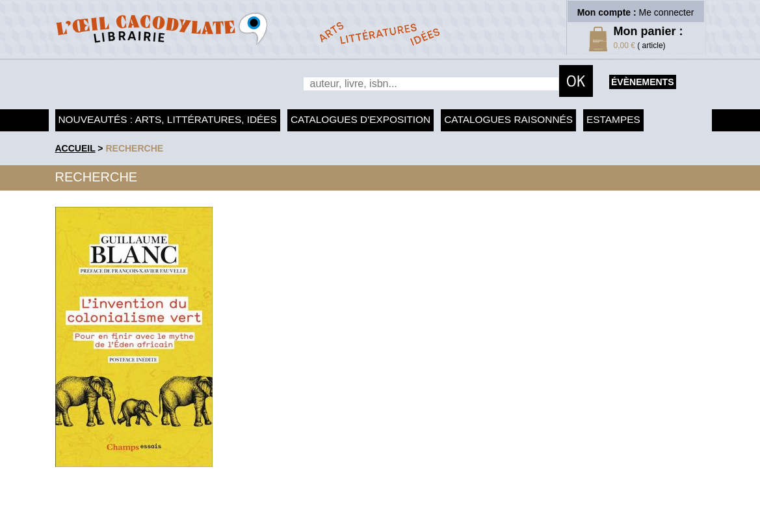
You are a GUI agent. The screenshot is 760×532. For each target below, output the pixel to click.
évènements (642, 82)
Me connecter (667, 12)
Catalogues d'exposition (360, 119)
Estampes (613, 119)
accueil (75, 148)
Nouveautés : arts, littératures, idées (168, 119)
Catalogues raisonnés (508, 119)
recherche (134, 148)
